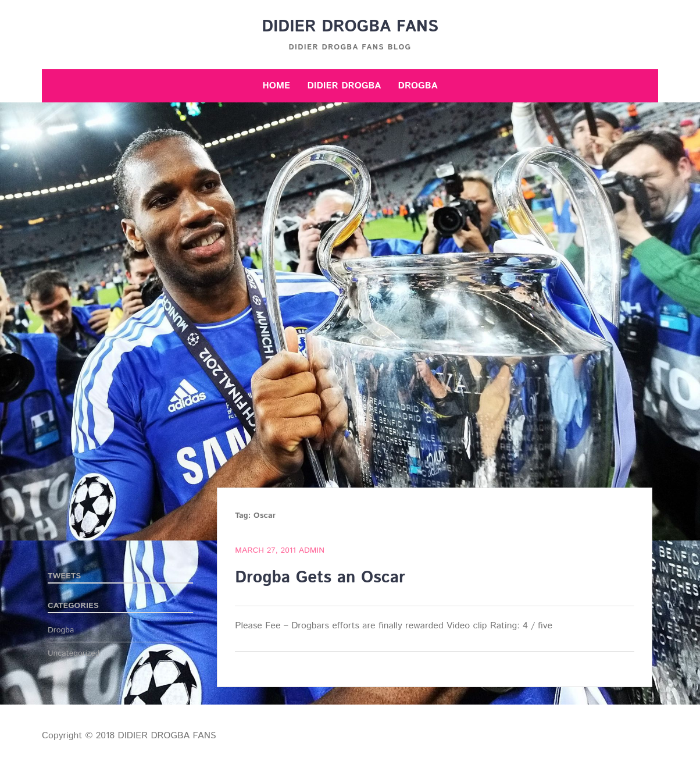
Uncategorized (74, 653)
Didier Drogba (344, 86)
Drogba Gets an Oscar (320, 578)
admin (312, 550)
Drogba (418, 86)
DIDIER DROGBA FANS (350, 27)
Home (276, 86)
